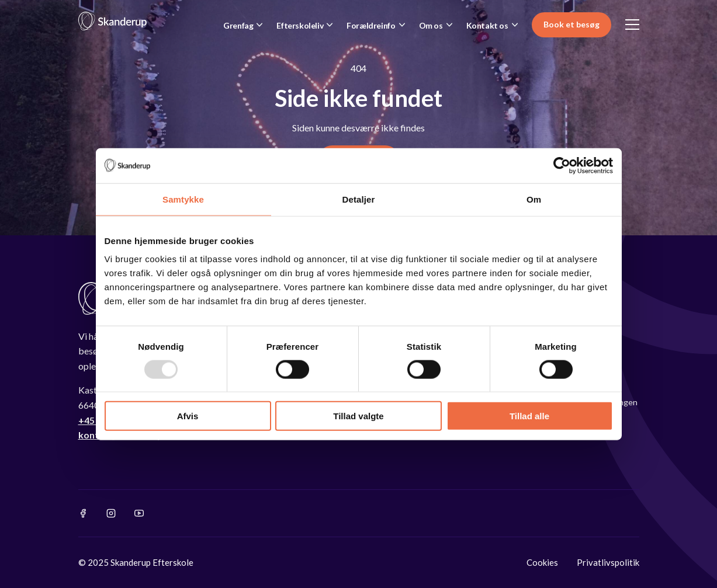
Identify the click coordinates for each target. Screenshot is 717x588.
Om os (431, 25)
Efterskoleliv (300, 25)
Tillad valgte (358, 416)
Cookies (542, 562)
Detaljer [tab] (359, 199)
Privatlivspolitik (608, 562)
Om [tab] (534, 199)
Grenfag (238, 25)
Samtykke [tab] (183, 199)
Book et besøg (571, 24)
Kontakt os (487, 25)
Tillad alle (529, 416)
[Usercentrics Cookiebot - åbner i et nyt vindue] (562, 165)
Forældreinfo (371, 25)
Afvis (188, 416)
